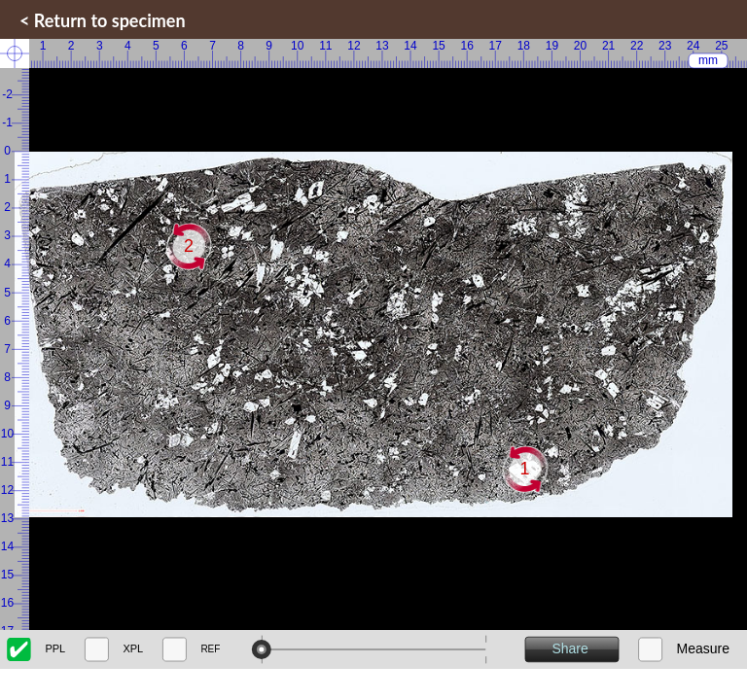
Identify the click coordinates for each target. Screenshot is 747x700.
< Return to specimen (103, 20)
